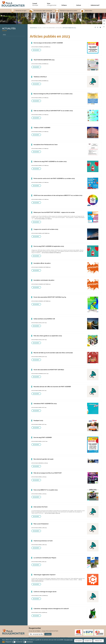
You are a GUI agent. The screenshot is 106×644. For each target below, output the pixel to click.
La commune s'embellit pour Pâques (45, 558)
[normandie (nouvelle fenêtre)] (79, 635)
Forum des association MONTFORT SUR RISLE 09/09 (50, 297)
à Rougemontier (52, 4)
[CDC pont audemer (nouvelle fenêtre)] (99, 635)
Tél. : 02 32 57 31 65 (36, 634)
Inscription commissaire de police (44, 280)
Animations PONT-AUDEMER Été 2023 (45, 404)
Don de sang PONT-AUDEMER (43, 437)
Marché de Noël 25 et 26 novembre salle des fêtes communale (53, 353)
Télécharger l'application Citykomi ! (45, 575)
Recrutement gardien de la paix (44, 459)
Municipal (37, 4)
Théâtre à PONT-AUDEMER (42, 128)
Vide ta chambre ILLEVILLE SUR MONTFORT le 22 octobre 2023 (53, 111)
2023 (4, 35)
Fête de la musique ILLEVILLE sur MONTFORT (48, 473)
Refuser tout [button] (98, 641)
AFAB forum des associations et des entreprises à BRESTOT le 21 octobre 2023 (58, 195)
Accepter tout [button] (88, 641)
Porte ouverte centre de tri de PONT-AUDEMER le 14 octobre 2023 (54, 178)
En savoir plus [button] (68, 640)
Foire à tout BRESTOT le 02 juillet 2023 (46, 490)
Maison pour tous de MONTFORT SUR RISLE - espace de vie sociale (54, 212)
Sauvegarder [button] (79, 641)
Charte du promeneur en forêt (43, 541)
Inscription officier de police (42, 263)
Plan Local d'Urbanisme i (41, 524)
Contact (48, 634)
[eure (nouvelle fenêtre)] (88, 635)
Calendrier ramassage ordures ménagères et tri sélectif (51, 609)
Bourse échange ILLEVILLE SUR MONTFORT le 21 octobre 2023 (53, 94)
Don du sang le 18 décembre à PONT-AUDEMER (48, 43)
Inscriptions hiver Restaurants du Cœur (46, 145)
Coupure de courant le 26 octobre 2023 (46, 229)
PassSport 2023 (38, 421)
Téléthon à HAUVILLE (40, 77)
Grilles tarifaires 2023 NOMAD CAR (44, 319)
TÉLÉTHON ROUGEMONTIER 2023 (44, 60)
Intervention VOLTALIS (40, 507)
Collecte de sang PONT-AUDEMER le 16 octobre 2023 (50, 161)
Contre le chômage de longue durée (45, 592)
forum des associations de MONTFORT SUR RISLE (49, 370)
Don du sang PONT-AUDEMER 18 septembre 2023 (49, 246)
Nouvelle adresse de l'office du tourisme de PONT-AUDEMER (52, 387)
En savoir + (36, 50)
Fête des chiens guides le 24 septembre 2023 (48, 336)
